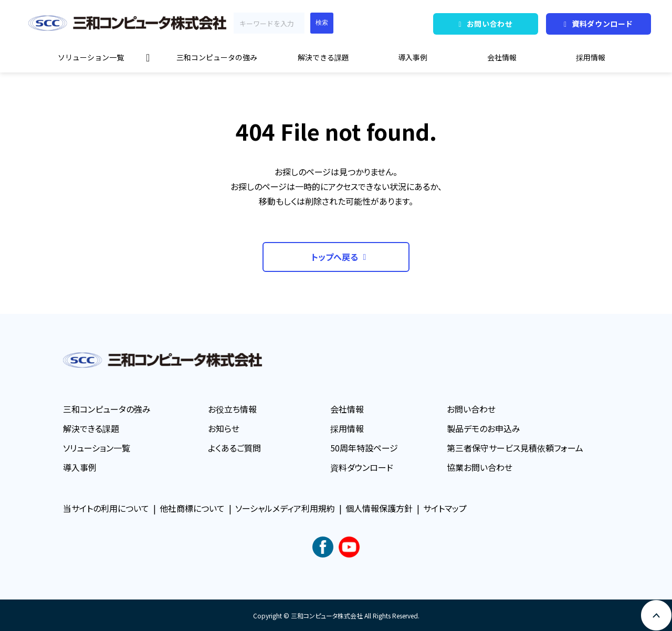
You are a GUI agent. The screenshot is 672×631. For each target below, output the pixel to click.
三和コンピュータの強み (217, 57)
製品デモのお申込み (484, 428)
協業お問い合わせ (480, 467)
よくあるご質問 (234, 448)
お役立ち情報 (232, 409)
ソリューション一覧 (91, 57)
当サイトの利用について (106, 508)
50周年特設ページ (364, 448)
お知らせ (224, 428)
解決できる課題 (323, 57)
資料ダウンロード (602, 24)
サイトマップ (445, 508)
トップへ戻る (335, 257)
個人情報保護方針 (379, 508)
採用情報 (591, 57)
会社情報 (502, 57)
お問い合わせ (490, 24)
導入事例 (413, 57)
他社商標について (192, 508)
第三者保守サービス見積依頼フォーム (515, 448)
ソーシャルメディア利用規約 (285, 508)
